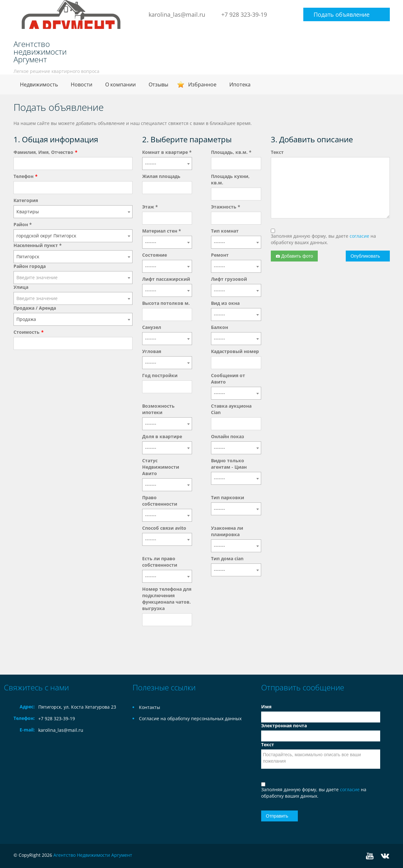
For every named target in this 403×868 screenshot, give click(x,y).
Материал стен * (162, 231)
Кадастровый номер (235, 351)
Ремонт (220, 255)
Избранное (202, 84)
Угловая (152, 351)
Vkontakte (385, 856)
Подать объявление (342, 14)
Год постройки (160, 375)
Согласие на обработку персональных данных (190, 718)
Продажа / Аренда (35, 308)
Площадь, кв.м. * (231, 152)
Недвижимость (39, 84)
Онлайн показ (228, 436)
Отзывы (158, 84)
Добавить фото (294, 256)
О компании (120, 84)
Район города (30, 266)
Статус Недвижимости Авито (161, 467)
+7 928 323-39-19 (244, 14)
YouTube (370, 856)
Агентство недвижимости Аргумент (40, 52)
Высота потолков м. (166, 303)
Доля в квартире (162, 436)
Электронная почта (284, 726)
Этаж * (150, 207)
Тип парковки (228, 497)
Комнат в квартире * (167, 152)
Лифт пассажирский (166, 279)
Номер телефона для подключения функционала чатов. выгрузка (167, 599)
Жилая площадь (161, 176)
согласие (360, 236)
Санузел (152, 327)
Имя (266, 707)
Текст (277, 152)
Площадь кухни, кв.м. (230, 179)
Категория (26, 200)
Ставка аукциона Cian (231, 409)
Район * (23, 224)
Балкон (220, 327)
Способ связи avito (164, 528)
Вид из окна (225, 303)
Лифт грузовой (229, 279)
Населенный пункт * (38, 245)
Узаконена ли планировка (227, 531)
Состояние (155, 255)
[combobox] (73, 212)
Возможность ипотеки (158, 409)
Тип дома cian (227, 558)
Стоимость (27, 332)
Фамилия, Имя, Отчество (43, 152)
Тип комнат (225, 231)
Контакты (150, 707)
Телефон (23, 176)
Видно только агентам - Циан (229, 464)
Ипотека (240, 84)
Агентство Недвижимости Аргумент (93, 855)
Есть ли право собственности (160, 562)
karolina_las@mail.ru (177, 14)
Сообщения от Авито (228, 379)
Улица (21, 287)
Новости (82, 84)
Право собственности (160, 501)
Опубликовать (365, 256)
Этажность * (226, 207)
